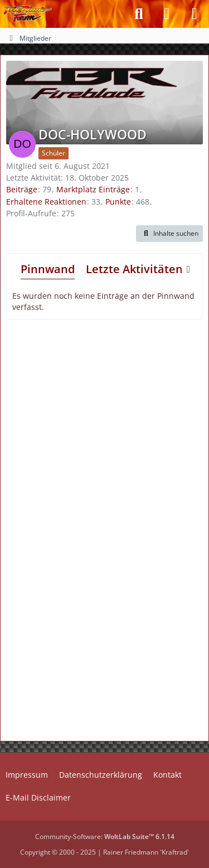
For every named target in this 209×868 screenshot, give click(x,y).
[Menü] (195, 14)
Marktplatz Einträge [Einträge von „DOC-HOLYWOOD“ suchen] (93, 189)
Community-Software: (105, 837)
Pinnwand (48, 269)
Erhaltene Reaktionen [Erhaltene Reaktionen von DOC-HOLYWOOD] (46, 202)
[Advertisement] (105, 420)
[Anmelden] (167, 14)
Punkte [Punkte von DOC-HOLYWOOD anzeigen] (118, 202)
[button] (169, 234)
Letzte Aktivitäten (134, 269)
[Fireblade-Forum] (28, 14)
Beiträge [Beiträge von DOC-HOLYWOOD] (22, 189)
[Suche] (139, 14)
